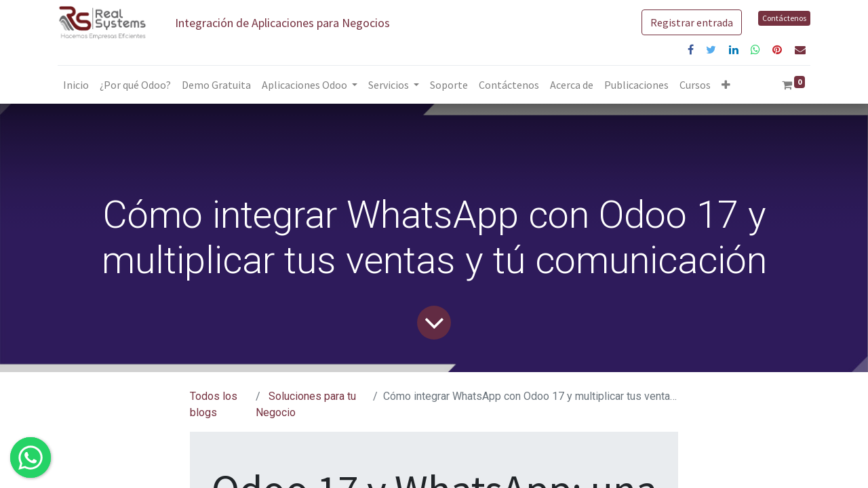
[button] (726, 85)
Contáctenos (784, 18)
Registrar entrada (692, 22)
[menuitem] (76, 85)
